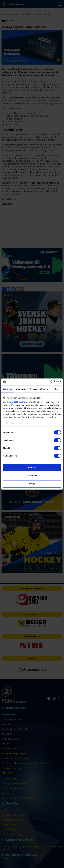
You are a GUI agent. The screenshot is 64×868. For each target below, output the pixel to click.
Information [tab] (21, 389)
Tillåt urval (32, 476)
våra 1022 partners (18, 402)
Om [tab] (57, 389)
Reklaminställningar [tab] (39, 389)
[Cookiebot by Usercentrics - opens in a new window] (50, 382)
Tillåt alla (32, 467)
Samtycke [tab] (7, 389)
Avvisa (32, 484)
